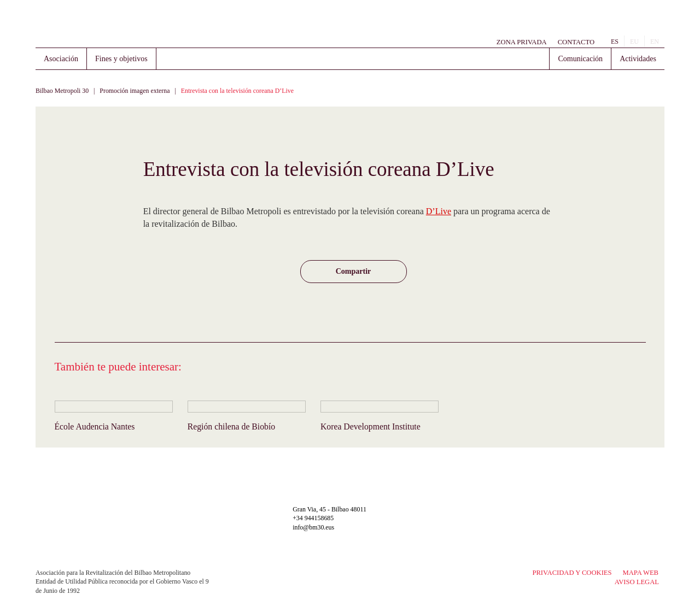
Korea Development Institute (371, 426)
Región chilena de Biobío (232, 426)
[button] (354, 272)
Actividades (638, 59)
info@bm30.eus (313, 527)
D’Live (439, 211)
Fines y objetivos (121, 59)
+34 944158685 (313, 518)
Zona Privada (522, 42)
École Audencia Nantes (95, 426)
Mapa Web (641, 573)
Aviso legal (637, 582)
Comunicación (580, 59)
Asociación (61, 59)
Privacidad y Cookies (572, 573)
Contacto (576, 42)
